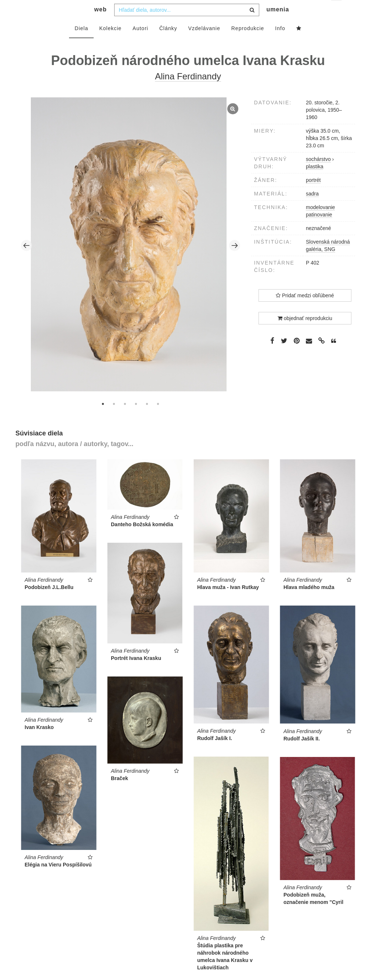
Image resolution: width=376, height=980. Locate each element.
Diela (81, 43)
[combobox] (187, 25)
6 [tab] (158, 419)
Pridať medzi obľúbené (305, 310)
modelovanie (320, 222)
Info (280, 43)
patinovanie (319, 229)
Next (235, 260)
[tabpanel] (131, 260)
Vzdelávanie (204, 43)
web (101, 24)
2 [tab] (114, 419)
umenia (278, 24)
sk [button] (337, 11)
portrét (313, 195)
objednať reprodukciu (305, 333)
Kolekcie (110, 43)
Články (168, 43)
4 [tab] (136, 419)
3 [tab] (125, 419)
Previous (26, 260)
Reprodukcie (248, 43)
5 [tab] (147, 419)
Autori (140, 43)
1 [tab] (103, 419)
